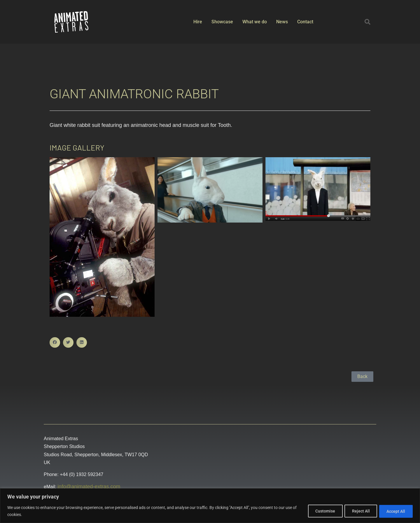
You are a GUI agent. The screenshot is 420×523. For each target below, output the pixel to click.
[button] (367, 22)
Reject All (357, 511)
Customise (319, 511)
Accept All (395, 511)
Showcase (222, 22)
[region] (210, 506)
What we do (255, 22)
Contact (305, 22)
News (282, 22)
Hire (198, 22)
